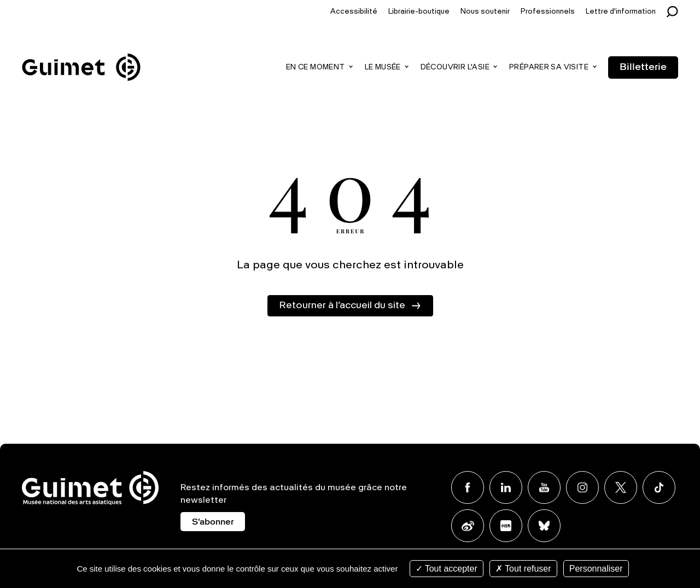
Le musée (383, 67)
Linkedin (506, 487)
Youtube (544, 487)
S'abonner (213, 522)
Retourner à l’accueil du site (342, 305)
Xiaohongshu (506, 526)
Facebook (468, 487)
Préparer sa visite (549, 67)
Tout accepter (447, 569)
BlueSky (544, 526)
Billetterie (643, 67)
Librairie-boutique (419, 12)
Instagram (582, 487)
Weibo (468, 526)
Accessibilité (354, 12)
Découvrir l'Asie (455, 67)
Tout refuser (523, 569)
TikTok (659, 487)
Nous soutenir (485, 12)
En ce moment (316, 67)
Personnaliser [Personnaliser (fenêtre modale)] (596, 569)
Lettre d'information (621, 12)
